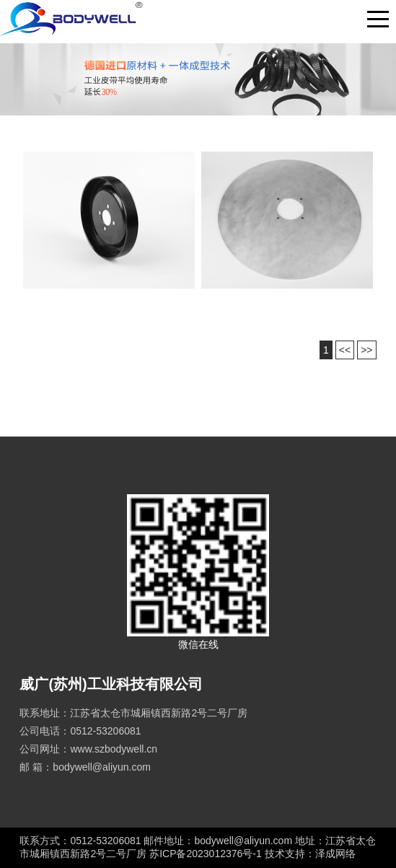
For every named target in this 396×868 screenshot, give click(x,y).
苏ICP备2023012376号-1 (207, 854)
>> (366, 350)
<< (345, 350)
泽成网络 (335, 854)
